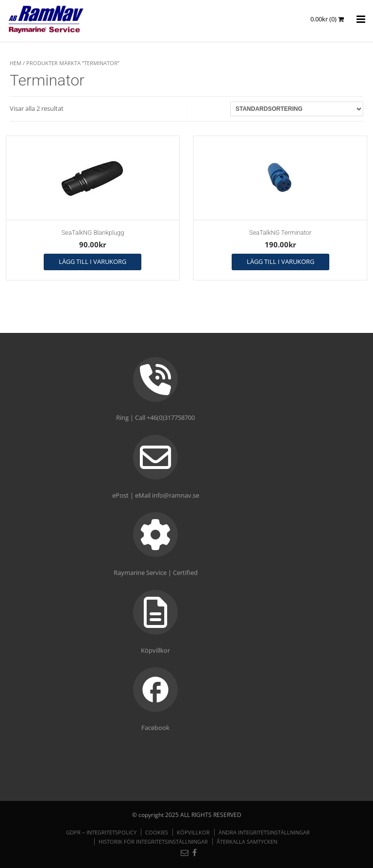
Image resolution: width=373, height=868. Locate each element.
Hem (16, 63)
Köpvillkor (193, 832)
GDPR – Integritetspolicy (101, 832)
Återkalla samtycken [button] (247, 842)
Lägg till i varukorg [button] (93, 261)
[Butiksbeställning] (297, 109)
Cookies (157, 832)
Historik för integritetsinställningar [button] (153, 842)
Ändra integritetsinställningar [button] (264, 832)
